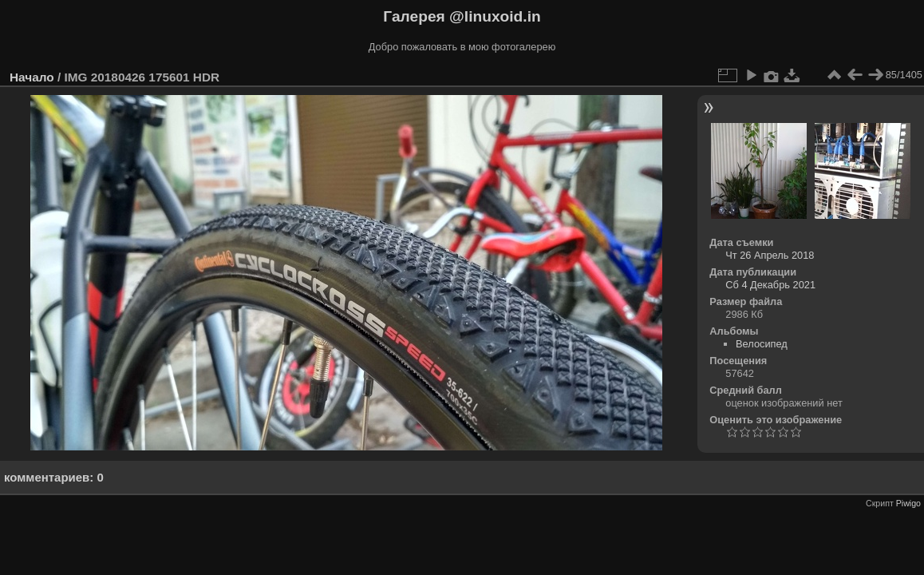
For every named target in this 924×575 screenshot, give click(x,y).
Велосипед (762, 344)
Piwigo (908, 503)
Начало (32, 77)
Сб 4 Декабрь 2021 (770, 285)
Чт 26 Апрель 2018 (770, 255)
